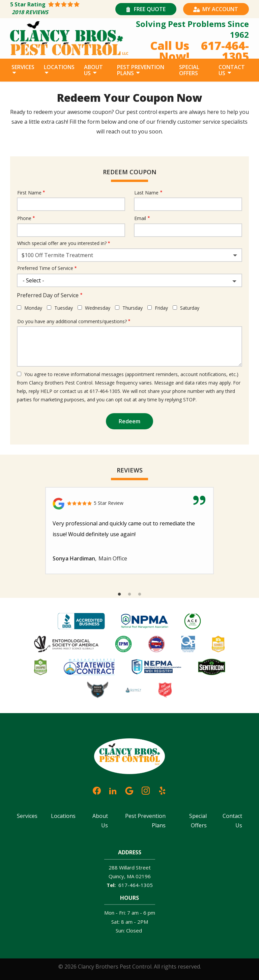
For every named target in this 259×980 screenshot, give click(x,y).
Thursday (133, 308)
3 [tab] (140, 594)
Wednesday (98, 308)
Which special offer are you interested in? (62, 243)
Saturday (190, 308)
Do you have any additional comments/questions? (72, 321)
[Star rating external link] (62, 9)
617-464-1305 (136, 885)
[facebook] (97, 790)
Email (140, 218)
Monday (33, 308)
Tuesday (64, 308)
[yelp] (162, 790)
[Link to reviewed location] (129, 504)
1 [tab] (119, 594)
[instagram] (146, 790)
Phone (24, 218)
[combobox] (129, 255)
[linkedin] (113, 790)
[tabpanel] (129, 531)
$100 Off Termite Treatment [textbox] (57, 255)
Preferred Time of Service (45, 268)
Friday (161, 308)
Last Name (146, 193)
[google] (129, 790)
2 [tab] (129, 594)
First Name (29, 193)
